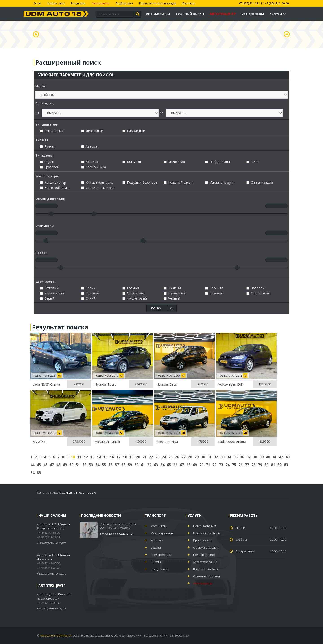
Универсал (174, 162)
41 (275, 457)
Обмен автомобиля (206, 576)
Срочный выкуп (190, 14)
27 (183, 457)
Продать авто (202, 540)
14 (99, 457)
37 (249, 457)
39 (262, 457)
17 (118, 457)
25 (170, 457)
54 (97, 465)
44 (32, 465)
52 (84, 465)
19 (131, 457)
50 (71, 465)
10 (73, 457)
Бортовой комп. (55, 188)
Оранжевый (134, 293)
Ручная (48, 146)
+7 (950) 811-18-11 (250, 3)
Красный (90, 293)
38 (255, 457)
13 (92, 457)
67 (182, 465)
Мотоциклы (253, 14)
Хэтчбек (90, 162)
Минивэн (132, 162)
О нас (37, 3)
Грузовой (50, 167)
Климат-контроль (97, 182)
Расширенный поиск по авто (77, 493)
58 (123, 465)
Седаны (156, 547)
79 (260, 465)
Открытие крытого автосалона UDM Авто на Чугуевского (118, 526)
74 (227, 465)
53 (91, 465)
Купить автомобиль (207, 533)
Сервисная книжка (98, 188)
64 (162, 465)
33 (223, 457)
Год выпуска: (45, 103)
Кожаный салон (178, 182)
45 (39, 465)
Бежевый (49, 288)
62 (149, 465)
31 (210, 457)
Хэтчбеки (157, 540)
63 (156, 465)
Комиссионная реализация (158, 3)
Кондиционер (53, 182)
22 (151, 457)
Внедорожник (218, 162)
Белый (88, 288)
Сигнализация (260, 182)
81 (273, 465)
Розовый (214, 293)
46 (45, 465)
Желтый (172, 288)
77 (247, 465)
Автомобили (158, 14)
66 (175, 465)
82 (279, 465)
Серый (47, 298)
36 (242, 457)
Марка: (40, 86)
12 (86, 457)
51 (78, 465)
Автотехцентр (100, 3)
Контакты (189, 3)
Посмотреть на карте (51, 543)
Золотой (255, 288)
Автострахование (205, 562)
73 (221, 465)
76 (240, 465)
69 (195, 465)
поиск (162, 308)
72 (214, 465)
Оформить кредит (205, 547)
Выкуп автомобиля (206, 569)
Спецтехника (94, 167)
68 (188, 465)
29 (196, 457)
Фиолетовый (135, 298)
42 (281, 457)
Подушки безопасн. (140, 182)
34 (229, 457)
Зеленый (214, 288)
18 (125, 457)
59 (130, 465)
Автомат (90, 146)
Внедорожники (161, 555)
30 (203, 457)
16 (112, 457)
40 (268, 457)
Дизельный (92, 131)
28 (190, 457)
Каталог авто (56, 3)
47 (52, 465)
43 (288, 457)
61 (143, 465)
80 (266, 465)
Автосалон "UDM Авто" (56, 635)
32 (216, 457)
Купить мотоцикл (205, 526)
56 (110, 465)
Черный (172, 298)
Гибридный (134, 131)
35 (236, 457)
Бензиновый (52, 131)
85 (39, 473)
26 (177, 457)
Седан (47, 162)
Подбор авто (124, 3)
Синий (88, 298)
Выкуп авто (78, 3)
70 (201, 465)
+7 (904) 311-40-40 (277, 3)
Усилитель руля (220, 182)
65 (169, 465)
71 (208, 465)
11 (79, 457)
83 (286, 465)
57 (117, 465)
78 (253, 465)
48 (58, 465)
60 (136, 465)
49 (65, 465)
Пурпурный (175, 293)
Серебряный (258, 293)
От (37, 113)
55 (104, 465)
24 (164, 457)
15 (105, 457)
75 (234, 465)
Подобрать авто (204, 555)
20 (138, 457)
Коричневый (52, 293)
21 (144, 457)
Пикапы (156, 562)
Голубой (131, 288)
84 (32, 473)
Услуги (278, 14)
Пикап (253, 162)
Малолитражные (162, 533)
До (161, 113)
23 (157, 457)
